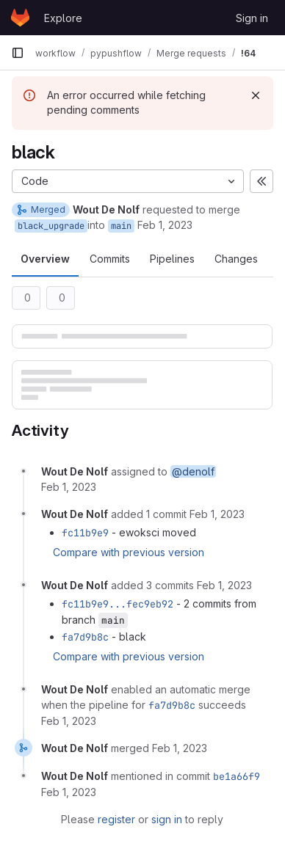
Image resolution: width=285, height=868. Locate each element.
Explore (63, 18)
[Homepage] (20, 18)
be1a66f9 (237, 776)
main (121, 226)
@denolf (193, 471)
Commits (110, 259)
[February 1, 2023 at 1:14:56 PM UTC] (69, 487)
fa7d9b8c (85, 637)
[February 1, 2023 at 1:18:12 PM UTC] (224, 585)
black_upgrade (51, 226)
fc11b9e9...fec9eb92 (118, 604)
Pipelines (172, 259)
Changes (236, 259)
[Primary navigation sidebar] (18, 53)
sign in (167, 819)
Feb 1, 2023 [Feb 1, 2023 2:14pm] (165, 225)
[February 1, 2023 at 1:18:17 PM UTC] (69, 721)
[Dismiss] (256, 95)
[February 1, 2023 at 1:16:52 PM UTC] (217, 514)
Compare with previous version (129, 552)
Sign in (252, 18)
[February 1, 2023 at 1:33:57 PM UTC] (180, 748)
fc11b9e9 (85, 533)
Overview (45, 259)
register (116, 819)
